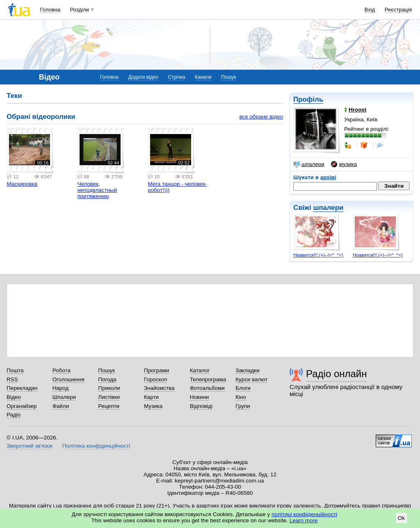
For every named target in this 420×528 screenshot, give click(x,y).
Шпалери (64, 397)
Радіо (14, 415)
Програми (156, 370)
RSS (12, 379)
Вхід (370, 10)
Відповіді (201, 406)
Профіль (308, 99)
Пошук (228, 77)
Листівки (109, 397)
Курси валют (251, 379)
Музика (153, 406)
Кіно (241, 397)
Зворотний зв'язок (30, 446)
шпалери (309, 164)
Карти (151, 397)
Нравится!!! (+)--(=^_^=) (318, 255)
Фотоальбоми (207, 388)
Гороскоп (155, 379)
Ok (401, 518)
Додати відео (143, 77)
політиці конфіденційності (304, 514)
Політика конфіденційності (96, 446)
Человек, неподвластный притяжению (97, 190)
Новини (200, 397)
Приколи (109, 388)
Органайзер (22, 406)
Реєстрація (398, 10)
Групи (243, 406)
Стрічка (176, 77)
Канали (203, 77)
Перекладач (22, 388)
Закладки (247, 370)
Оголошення (68, 379)
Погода (107, 379)
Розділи (80, 10)
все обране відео (261, 117)
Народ (61, 388)
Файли (61, 406)
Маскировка (22, 184)
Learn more (304, 520)
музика (344, 164)
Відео (14, 397)
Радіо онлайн (337, 374)
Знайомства (159, 388)
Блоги (243, 388)
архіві (328, 177)
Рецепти (109, 406)
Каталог (200, 370)
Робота (62, 370)
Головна (50, 10)
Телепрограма (208, 379)
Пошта (15, 370)
